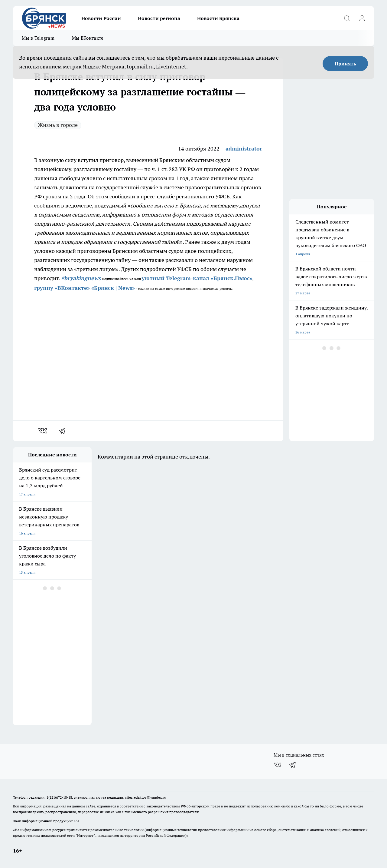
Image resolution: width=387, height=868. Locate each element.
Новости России (101, 18)
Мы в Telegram (38, 38)
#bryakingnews (81, 278)
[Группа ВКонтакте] (278, 765)
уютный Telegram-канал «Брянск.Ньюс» (197, 278)
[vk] (43, 431)
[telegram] (64, 431)
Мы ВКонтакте (88, 38)
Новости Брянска (218, 18)
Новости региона (159, 18)
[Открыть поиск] (347, 18)
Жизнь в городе (58, 125)
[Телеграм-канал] (293, 765)
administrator (244, 149)
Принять (345, 64)
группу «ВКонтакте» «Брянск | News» (85, 288)
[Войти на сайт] (362, 18)
